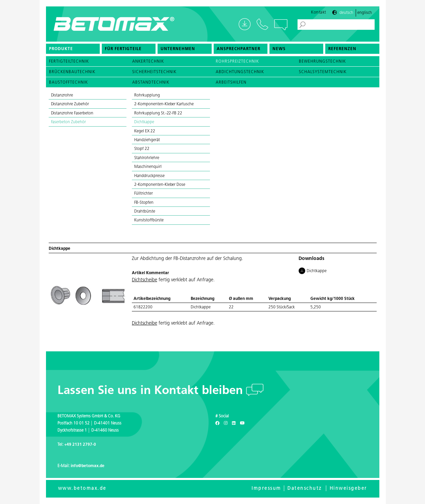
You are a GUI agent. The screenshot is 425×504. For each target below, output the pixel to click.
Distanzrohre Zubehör (70, 104)
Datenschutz (305, 489)
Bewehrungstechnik (322, 62)
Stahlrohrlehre (147, 158)
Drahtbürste (145, 212)
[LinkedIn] (234, 423)
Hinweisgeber (348, 489)
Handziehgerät (147, 140)
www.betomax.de (82, 489)
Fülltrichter (144, 194)
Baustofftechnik (68, 83)
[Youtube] (242, 423)
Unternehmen (178, 49)
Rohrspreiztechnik (237, 62)
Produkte (61, 49)
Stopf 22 (142, 149)
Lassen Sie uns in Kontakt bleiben (152, 391)
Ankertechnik (148, 62)
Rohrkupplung (147, 95)
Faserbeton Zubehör (68, 122)
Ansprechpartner (239, 49)
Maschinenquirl (148, 167)
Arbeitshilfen (231, 83)
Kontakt (319, 13)
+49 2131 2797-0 (80, 445)
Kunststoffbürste (149, 220)
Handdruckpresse (149, 176)
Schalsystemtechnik (323, 72)
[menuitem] (73, 49)
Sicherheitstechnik (154, 72)
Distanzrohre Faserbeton (72, 113)
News (279, 49)
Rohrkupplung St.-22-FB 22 (158, 113)
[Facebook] (217, 423)
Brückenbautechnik (72, 72)
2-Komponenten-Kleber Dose (160, 185)
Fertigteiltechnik (69, 62)
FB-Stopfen (144, 203)
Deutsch (346, 13)
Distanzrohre (62, 95)
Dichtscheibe (145, 280)
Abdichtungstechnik (240, 72)
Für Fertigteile (123, 49)
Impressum (266, 489)
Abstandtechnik (151, 83)
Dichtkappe (144, 122)
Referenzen (342, 49)
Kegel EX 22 (145, 131)
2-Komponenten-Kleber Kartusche (164, 104)
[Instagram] (226, 423)
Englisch (365, 13)
